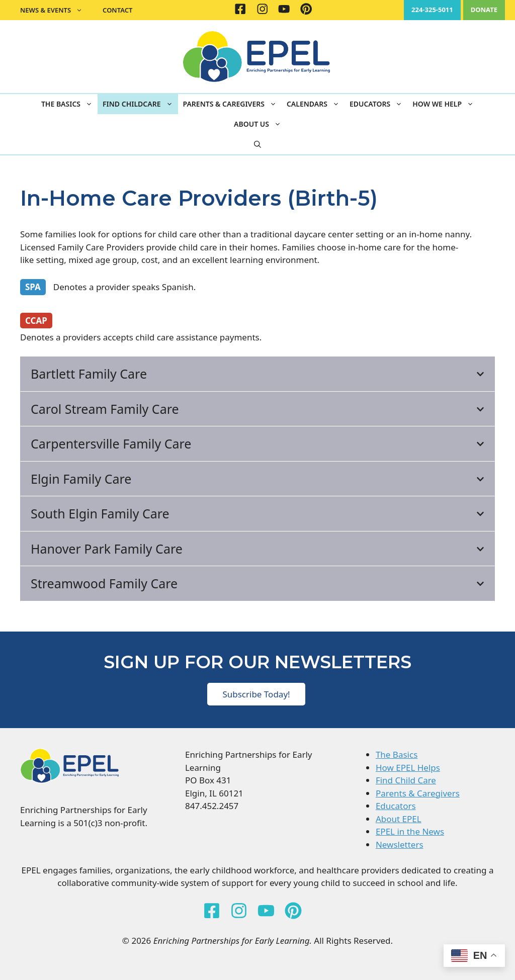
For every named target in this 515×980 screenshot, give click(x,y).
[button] (257, 144)
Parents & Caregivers (232, 104)
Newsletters (400, 844)
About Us (260, 124)
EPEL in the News (410, 831)
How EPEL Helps (408, 768)
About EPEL (399, 819)
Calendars (316, 104)
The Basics (69, 104)
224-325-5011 (432, 10)
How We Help (446, 104)
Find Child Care (406, 780)
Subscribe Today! (256, 694)
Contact (117, 10)
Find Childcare (140, 104)
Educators (378, 104)
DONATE (484, 10)
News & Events (56, 10)
